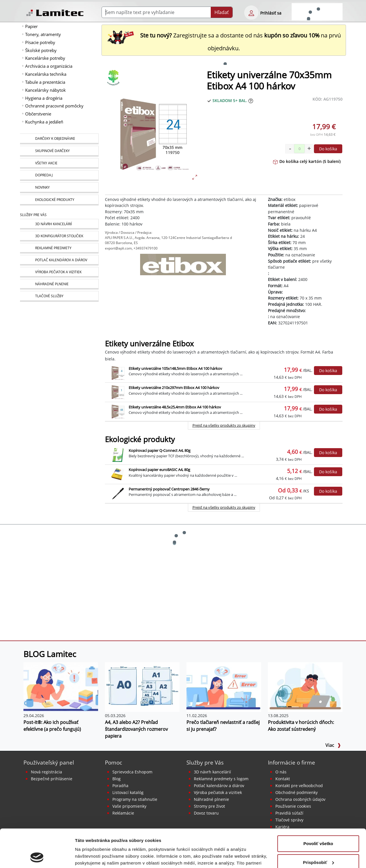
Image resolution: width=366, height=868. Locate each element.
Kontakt (283, 779)
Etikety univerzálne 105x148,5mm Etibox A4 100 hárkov (175, 368)
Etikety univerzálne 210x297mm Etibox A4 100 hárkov (174, 388)
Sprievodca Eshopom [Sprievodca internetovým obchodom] (132, 772)
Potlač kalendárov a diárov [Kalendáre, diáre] (219, 786)
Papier (31, 26)
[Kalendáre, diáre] (59, 260)
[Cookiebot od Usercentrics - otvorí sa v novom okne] (37, 857)
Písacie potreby (40, 42)
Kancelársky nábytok (45, 90)
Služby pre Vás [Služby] (33, 215)
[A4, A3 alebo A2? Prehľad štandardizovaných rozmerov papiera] (142, 687)
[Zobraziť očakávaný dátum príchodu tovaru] (251, 100)
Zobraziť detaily (91, 857)
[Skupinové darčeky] (59, 151)
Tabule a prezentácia (45, 82)
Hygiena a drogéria (44, 98)
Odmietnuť (318, 845)
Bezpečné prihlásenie (52, 779)
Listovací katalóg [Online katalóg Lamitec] (128, 792)
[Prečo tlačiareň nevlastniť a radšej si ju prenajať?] (224, 687)
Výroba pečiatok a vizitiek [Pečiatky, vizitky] (218, 792)
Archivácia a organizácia (49, 66)
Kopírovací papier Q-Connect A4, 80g (160, 450)
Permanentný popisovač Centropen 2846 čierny (169, 489)
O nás (281, 772)
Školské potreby (41, 50)
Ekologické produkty (140, 439)
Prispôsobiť (318, 826)
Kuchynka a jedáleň (44, 122)
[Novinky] (59, 188)
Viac (333, 745)
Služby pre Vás (205, 762)
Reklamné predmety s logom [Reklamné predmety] (221, 779)
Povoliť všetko (318, 808)
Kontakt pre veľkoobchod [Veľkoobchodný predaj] (299, 786)
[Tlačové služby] (59, 296)
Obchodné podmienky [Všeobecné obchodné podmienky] (297, 792)
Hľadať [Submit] (222, 12)
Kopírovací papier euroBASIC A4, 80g (159, 470)
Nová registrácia (46, 772)
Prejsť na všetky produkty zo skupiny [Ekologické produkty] (224, 507)
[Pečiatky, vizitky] (59, 272)
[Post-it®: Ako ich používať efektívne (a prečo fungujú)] (61, 687)
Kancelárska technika (46, 74)
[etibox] (183, 268)
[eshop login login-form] (251, 13)
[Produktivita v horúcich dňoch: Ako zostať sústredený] (305, 687)
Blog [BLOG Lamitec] (117, 779)
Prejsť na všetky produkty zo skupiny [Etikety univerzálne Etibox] (224, 425)
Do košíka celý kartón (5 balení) (307, 161)
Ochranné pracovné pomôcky (54, 106)
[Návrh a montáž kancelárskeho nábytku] (59, 224)
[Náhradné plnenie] (59, 284)
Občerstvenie (38, 114)
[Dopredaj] (59, 175)
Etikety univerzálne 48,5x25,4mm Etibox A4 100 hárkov (175, 407)
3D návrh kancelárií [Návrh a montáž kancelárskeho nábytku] (212, 772)
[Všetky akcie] (59, 163)
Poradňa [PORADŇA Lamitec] (120, 786)
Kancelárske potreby (45, 58)
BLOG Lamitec (50, 654)
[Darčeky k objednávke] (59, 139)
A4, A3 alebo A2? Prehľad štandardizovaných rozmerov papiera (136, 729)
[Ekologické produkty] (59, 200)
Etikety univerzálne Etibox (149, 344)
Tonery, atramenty (43, 34)
